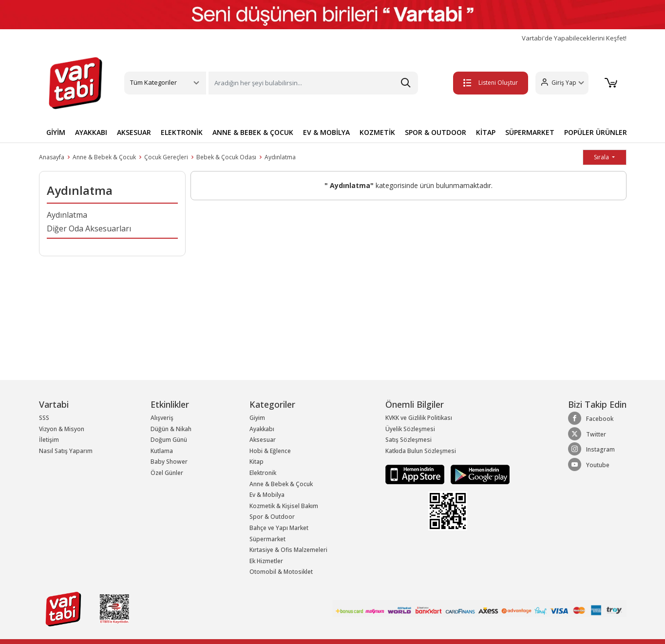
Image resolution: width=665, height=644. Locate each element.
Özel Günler (167, 473)
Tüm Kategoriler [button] (153, 82)
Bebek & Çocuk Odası (226, 157)
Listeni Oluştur (488, 83)
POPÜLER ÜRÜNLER (596, 132)
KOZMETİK (377, 132)
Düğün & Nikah (171, 429)
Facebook (591, 418)
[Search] (313, 83)
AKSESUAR (134, 132)
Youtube (589, 465)
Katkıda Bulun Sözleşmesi (421, 451)
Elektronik (263, 473)
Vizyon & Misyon (62, 429)
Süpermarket (267, 539)
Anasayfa (52, 157)
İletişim (49, 440)
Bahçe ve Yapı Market (279, 528)
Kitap (256, 462)
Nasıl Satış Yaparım (66, 451)
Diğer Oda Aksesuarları (89, 228)
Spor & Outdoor (272, 517)
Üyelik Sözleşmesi (410, 429)
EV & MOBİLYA (326, 132)
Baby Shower (169, 462)
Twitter (587, 434)
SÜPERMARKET (530, 132)
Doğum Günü (169, 440)
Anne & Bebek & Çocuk (104, 157)
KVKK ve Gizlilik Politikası (419, 418)
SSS (44, 418)
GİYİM (56, 132)
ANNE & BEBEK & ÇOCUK (253, 132)
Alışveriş (162, 418)
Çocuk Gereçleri (166, 157)
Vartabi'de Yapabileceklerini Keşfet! (574, 38)
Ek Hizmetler (266, 561)
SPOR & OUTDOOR (436, 132)
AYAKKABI (91, 132)
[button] (560, 83)
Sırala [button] (602, 157)
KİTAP (486, 132)
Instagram (591, 449)
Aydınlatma (280, 157)
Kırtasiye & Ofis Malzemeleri (288, 550)
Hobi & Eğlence (270, 451)
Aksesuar (263, 440)
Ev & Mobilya (267, 495)
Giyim (257, 418)
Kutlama (162, 451)
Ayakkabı (262, 429)
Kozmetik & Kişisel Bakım (284, 506)
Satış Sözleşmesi (408, 440)
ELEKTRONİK (182, 132)
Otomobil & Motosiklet (281, 572)
